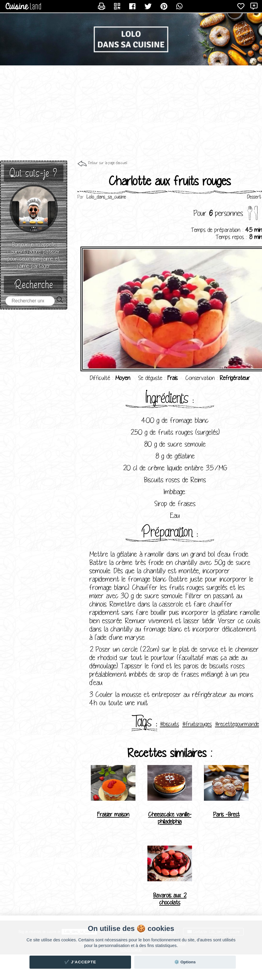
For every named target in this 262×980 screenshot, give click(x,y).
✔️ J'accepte (80, 962)
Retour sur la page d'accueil (108, 163)
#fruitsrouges (197, 724)
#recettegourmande (237, 724)
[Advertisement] (131, 113)
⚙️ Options (185, 962)
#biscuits (169, 724)
